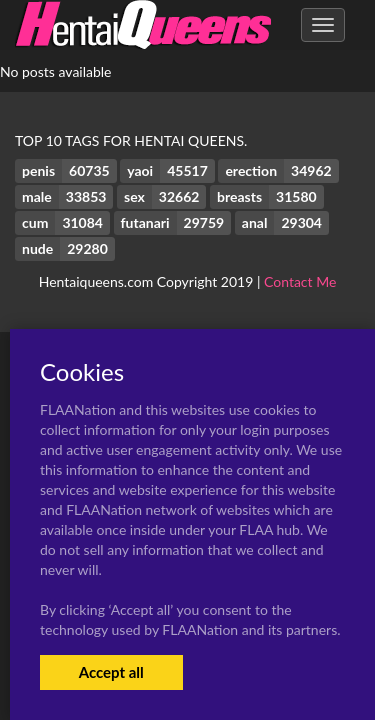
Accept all (111, 672)
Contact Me (300, 281)
